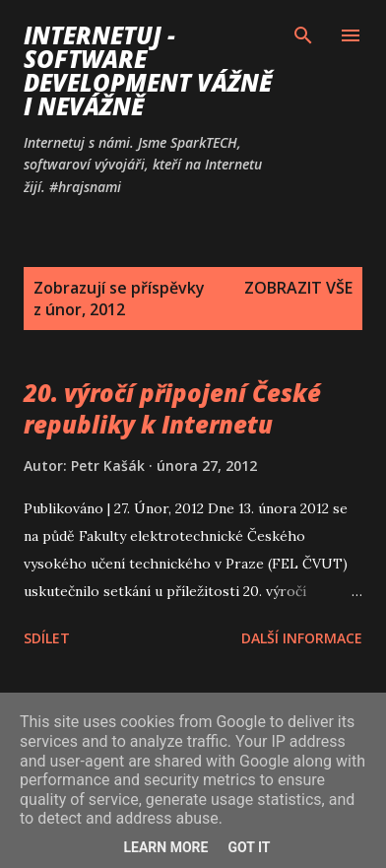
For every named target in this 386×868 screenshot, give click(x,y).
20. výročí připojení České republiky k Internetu (172, 408)
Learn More (165, 847)
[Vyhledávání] (303, 35)
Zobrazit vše (298, 288)
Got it (249, 847)
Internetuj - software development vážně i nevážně (148, 70)
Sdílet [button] (47, 638)
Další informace (302, 638)
